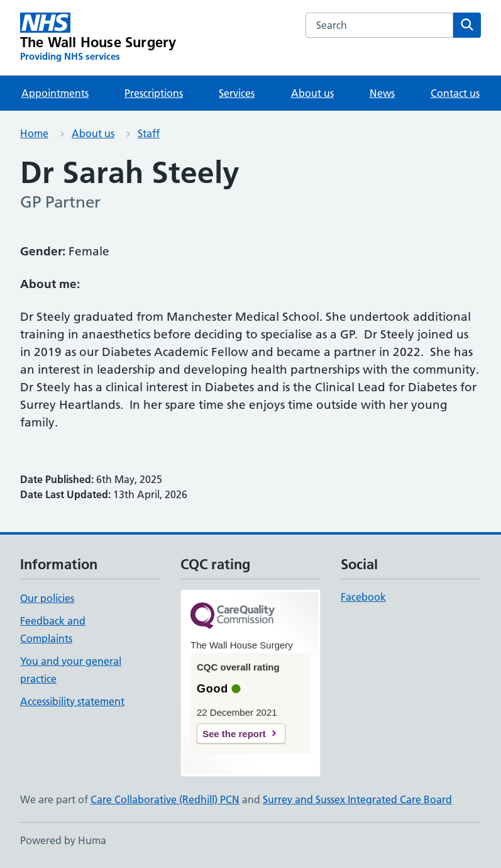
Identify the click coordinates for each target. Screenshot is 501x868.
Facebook (363, 597)
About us (312, 93)
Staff (149, 133)
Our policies (47, 598)
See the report (234, 734)
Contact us (455, 93)
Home (34, 133)
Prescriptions (154, 93)
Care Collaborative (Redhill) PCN (165, 799)
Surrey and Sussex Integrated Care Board (357, 799)
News (382, 93)
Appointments (55, 93)
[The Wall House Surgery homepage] (98, 38)
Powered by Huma (63, 840)
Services (237, 93)
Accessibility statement (72, 701)
